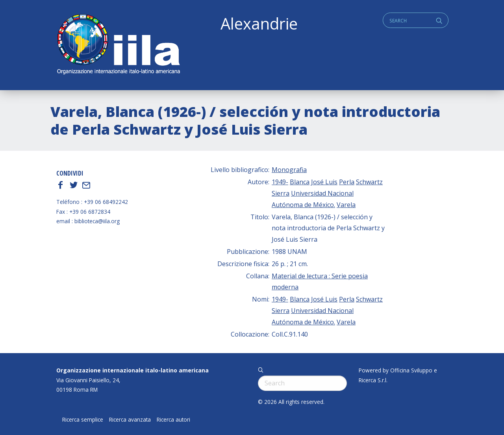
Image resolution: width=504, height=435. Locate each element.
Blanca (300, 182)
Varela (346, 205)
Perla (347, 182)
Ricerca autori (173, 420)
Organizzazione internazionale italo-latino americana (132, 370)
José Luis (324, 182)
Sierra (281, 193)
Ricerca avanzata (130, 420)
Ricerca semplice (83, 420)
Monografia (289, 170)
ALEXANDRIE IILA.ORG (118, 45)
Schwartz (369, 182)
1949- (280, 182)
